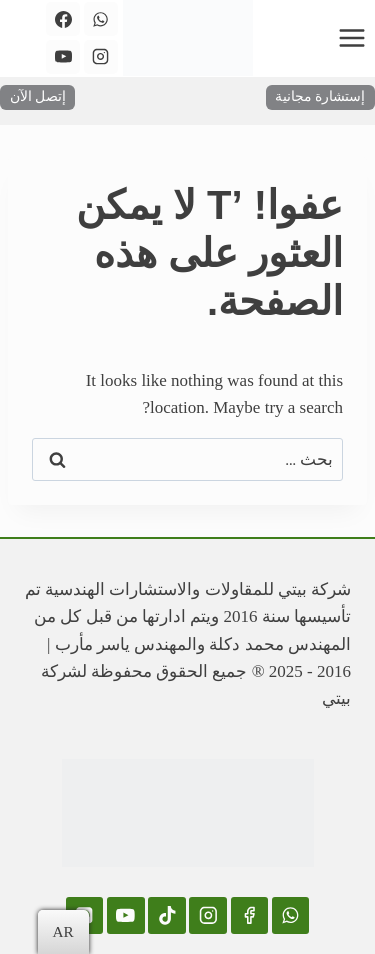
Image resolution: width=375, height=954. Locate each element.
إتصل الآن (38, 96)
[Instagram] (101, 57)
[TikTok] (166, 915)
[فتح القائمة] (351, 37)
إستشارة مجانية (320, 96)
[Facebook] (63, 19)
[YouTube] (63, 57)
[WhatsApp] (101, 19)
